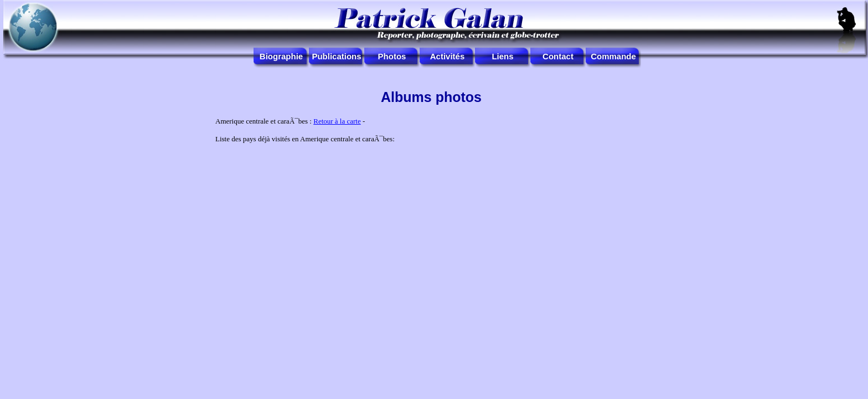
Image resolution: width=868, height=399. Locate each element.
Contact (558, 56)
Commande (613, 56)
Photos (392, 56)
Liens (502, 56)
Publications (336, 56)
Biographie (281, 56)
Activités (448, 56)
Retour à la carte (337, 121)
